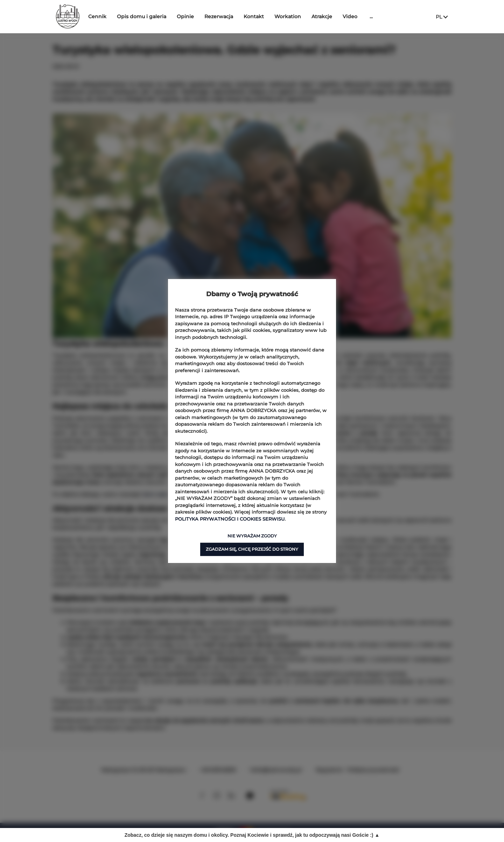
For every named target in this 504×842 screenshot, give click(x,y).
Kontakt (275, 16)
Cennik (118, 16)
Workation (309, 16)
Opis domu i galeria (163, 16)
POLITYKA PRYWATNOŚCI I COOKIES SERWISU (230, 519)
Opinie (206, 16)
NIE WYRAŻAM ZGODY (252, 536)
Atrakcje (343, 16)
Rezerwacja (240, 16)
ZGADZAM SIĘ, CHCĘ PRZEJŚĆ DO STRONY (252, 549)
